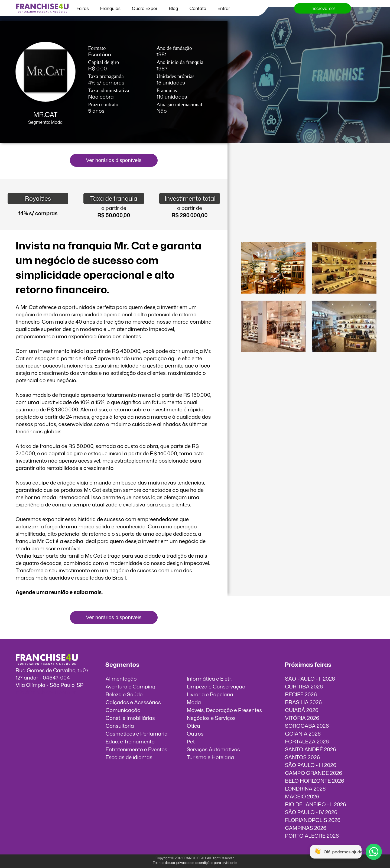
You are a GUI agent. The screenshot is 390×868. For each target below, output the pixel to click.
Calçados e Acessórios (133, 702)
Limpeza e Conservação (216, 686)
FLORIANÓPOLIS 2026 (313, 820)
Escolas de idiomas (129, 757)
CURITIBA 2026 (304, 686)
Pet (191, 741)
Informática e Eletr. (209, 679)
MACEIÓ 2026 (302, 796)
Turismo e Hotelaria (210, 757)
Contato (198, 8)
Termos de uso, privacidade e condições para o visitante (195, 863)
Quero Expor (145, 8)
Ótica (193, 726)
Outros (195, 734)
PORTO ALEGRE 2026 (312, 836)
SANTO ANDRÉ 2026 (311, 749)
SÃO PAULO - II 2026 (310, 679)
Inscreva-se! (323, 8)
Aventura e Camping (131, 686)
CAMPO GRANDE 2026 (313, 773)
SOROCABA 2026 (307, 726)
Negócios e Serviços (211, 718)
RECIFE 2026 (301, 694)
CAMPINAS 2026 (306, 828)
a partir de (114, 208)
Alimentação (121, 679)
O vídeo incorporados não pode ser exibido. (309, 175)
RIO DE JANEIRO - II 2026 (316, 804)
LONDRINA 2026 (305, 789)
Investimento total (190, 198)
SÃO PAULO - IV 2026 (311, 812)
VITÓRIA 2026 (302, 718)
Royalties (38, 198)
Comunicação (123, 710)
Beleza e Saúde (124, 694)
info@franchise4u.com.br (46, 692)
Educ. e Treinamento (130, 741)
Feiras (83, 8)
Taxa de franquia (114, 198)
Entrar (224, 8)
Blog (173, 8)
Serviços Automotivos (213, 749)
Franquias (110, 8)
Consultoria (120, 726)
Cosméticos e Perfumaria (137, 734)
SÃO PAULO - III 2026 (311, 765)
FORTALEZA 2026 (307, 741)
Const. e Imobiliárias (130, 718)
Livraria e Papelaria (210, 694)
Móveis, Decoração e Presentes (224, 710)
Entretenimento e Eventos (136, 749)
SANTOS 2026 (302, 757)
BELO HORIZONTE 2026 (314, 781)
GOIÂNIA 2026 (303, 734)
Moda (194, 702)
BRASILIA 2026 (303, 702)
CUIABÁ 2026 (302, 710)
